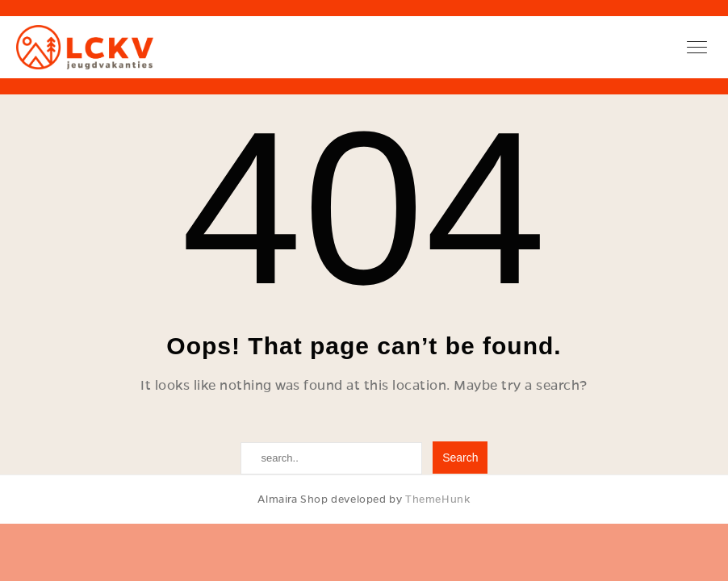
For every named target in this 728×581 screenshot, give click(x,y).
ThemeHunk (437, 499)
